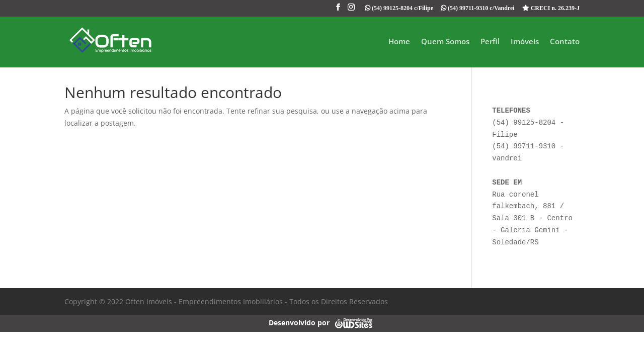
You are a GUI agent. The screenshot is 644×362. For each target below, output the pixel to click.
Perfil (490, 42)
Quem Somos (445, 42)
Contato (565, 42)
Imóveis (525, 42)
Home (399, 42)
